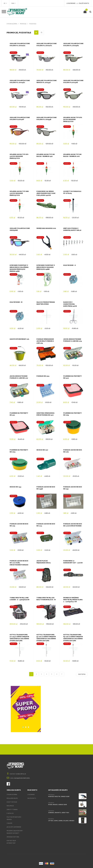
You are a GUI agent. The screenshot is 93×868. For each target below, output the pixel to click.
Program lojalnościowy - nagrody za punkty (15, 832)
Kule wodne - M (16, 302)
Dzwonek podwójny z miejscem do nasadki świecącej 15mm (45, 267)
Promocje (24, 24)
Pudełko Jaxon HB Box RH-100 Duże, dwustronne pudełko (19, 563)
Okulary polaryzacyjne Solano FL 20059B (46, 119)
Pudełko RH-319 (43, 376)
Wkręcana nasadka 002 (46, 228)
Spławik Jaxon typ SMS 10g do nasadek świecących (19, 193)
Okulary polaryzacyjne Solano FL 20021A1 (19, 46)
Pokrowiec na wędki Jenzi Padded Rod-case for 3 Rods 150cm (46, 193)
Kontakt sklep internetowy (12, 842)
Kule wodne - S (69, 265)
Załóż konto (32, 798)
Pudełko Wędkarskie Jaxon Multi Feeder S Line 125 (45, 341)
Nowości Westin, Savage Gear (58, 796)
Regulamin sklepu (13, 798)
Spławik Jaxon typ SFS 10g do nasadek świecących (19, 156)
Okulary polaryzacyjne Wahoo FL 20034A (46, 82)
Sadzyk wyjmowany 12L (19, 339)
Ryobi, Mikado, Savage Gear (58, 805)
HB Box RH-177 (42, 450)
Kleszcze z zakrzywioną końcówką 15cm (73, 304)
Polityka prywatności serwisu (14, 818)
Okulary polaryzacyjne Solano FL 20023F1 (19, 82)
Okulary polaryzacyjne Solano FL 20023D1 (73, 46)
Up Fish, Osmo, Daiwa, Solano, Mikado (61, 821)
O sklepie (10, 823)
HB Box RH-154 (15, 487)
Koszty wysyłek (12, 802)
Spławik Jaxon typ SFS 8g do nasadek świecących (72, 119)
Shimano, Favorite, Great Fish (58, 813)
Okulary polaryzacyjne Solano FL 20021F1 (46, 46)
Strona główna (12, 24)
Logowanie (31, 794)
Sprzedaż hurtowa (13, 837)
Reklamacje (11, 806)
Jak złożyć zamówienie (14, 827)
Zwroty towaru (12, 810)
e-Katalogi (10, 813)
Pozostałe (34, 24)
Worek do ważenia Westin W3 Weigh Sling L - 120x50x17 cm (73, 600)
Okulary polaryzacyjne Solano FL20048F (19, 119)
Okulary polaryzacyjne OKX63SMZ (16, 230)
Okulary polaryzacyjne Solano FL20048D (73, 82)
